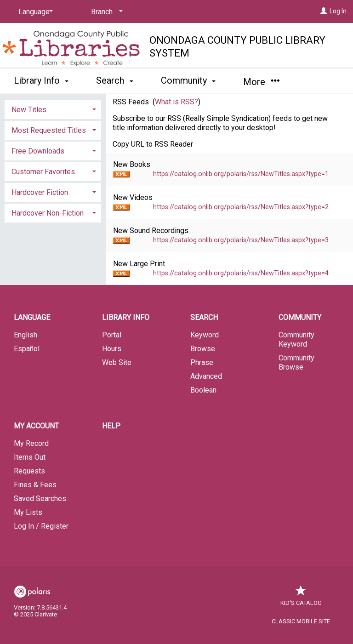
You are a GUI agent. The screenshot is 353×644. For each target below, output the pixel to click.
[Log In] (324, 11)
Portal (112, 335)
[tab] (53, 109)
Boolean (203, 390)
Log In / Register (41, 526)
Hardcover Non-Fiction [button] (48, 213)
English (26, 335)
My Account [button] (36, 426)
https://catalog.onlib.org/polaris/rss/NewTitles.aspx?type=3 (241, 240)
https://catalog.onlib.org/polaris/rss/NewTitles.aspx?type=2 (241, 207)
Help (111, 426)
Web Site (117, 362)
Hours (112, 349)
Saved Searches (40, 499)
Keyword (205, 335)
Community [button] (188, 80)
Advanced (206, 376)
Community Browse (296, 362)
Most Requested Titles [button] (49, 130)
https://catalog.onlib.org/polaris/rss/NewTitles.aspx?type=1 (241, 174)
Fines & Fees (35, 485)
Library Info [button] (41, 80)
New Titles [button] (29, 110)
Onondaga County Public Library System (237, 47)
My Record (31, 443)
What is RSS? (176, 102)
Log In (338, 11)
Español (27, 349)
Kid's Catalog (301, 598)
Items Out (30, 457)
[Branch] (105, 12)
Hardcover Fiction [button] (40, 192)
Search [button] (114, 80)
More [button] (261, 82)
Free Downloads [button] (38, 151)
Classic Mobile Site (301, 621)
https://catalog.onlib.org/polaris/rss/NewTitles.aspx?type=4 (241, 273)
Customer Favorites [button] (43, 172)
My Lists (28, 512)
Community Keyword (296, 339)
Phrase (202, 362)
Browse (203, 349)
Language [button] (32, 317)
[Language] (34, 12)
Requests (29, 471)
